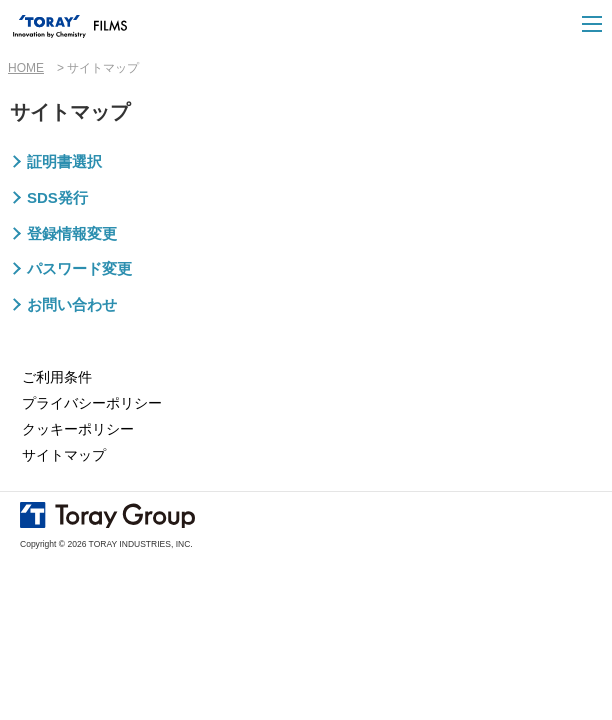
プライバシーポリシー (92, 403)
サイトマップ (64, 455)
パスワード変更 (79, 268)
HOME (26, 68)
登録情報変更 (72, 233)
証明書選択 (64, 161)
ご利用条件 (57, 377)
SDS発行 (57, 197)
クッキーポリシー (78, 429)
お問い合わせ (72, 304)
